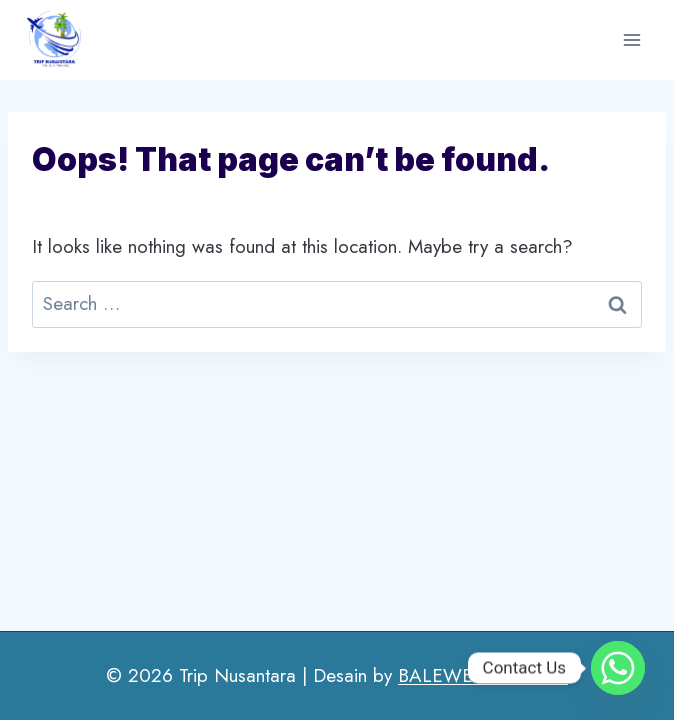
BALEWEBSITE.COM (483, 675)
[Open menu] (631, 39)
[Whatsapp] (618, 668)
